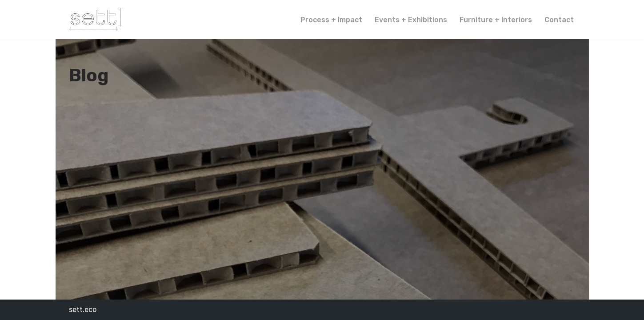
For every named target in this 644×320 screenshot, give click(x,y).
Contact (559, 20)
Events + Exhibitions (411, 20)
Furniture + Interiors (496, 20)
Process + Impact (331, 20)
